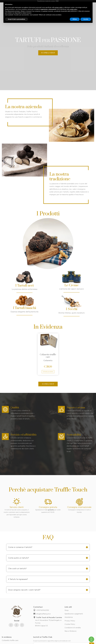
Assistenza (69, 617)
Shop (67, 610)
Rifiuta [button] (75, 19)
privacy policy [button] (59, 7)
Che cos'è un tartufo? (17, 568)
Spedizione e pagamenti (74, 614)
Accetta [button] (86, 19)
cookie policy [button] (73, 9)
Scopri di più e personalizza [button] (16, 19)
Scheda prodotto (48, 372)
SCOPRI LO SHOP (48, 53)
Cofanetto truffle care (48, 356)
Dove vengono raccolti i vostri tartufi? (24, 590)
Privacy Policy (70, 621)
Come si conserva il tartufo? (20, 547)
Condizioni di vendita (73, 628)
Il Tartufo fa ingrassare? (18, 579)
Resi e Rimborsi (71, 631)
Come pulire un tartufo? (19, 558)
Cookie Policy (70, 624)
